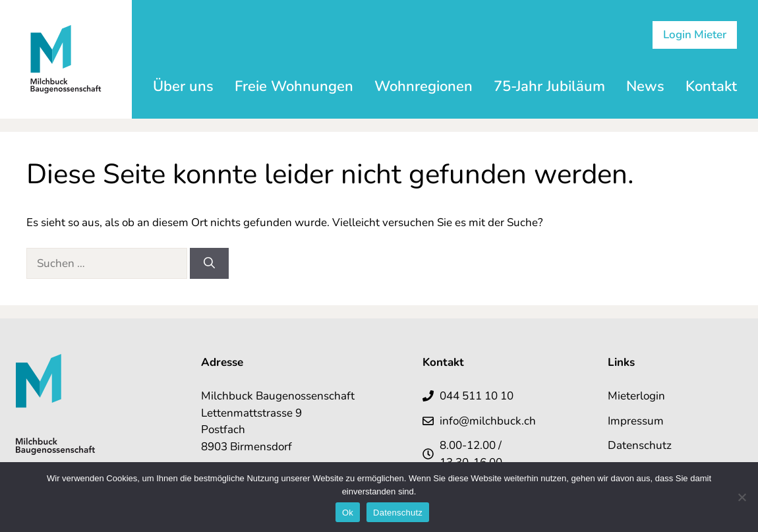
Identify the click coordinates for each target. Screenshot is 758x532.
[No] (742, 497)
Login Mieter (695, 35)
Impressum (636, 421)
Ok (348, 513)
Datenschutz (640, 445)
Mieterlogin (636, 396)
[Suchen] (209, 264)
